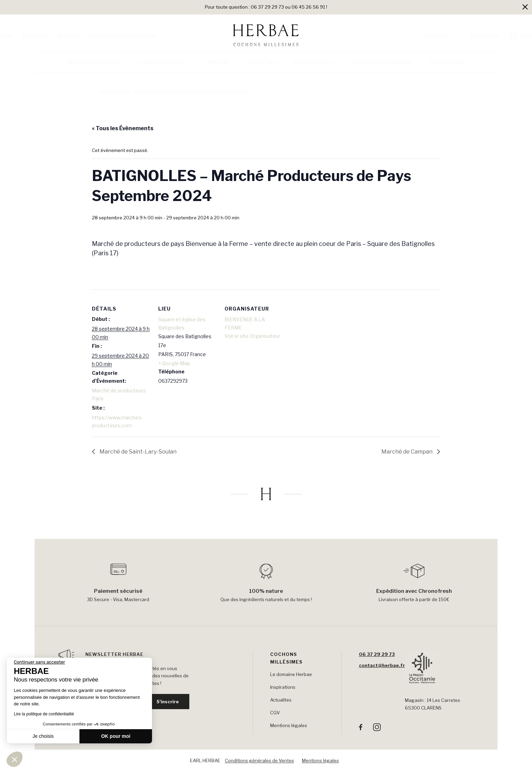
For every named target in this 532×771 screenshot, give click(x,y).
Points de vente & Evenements (161, 35)
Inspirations (73, 35)
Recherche (397, 35)
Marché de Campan (407, 452)
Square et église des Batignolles (182, 323)
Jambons (217, 67)
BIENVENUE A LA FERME (245, 323)
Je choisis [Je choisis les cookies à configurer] (43, 736)
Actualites (107, 35)
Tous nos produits (93, 67)
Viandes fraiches (163, 67)
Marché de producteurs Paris (119, 395)
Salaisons (262, 67)
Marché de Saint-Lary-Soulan (137, 452)
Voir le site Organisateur (252, 336)
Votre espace (446, 35)
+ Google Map (174, 363)
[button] (15, 759)
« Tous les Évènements (123, 128)
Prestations (448, 67)
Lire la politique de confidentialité (44, 714)
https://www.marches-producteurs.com (117, 422)
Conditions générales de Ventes (259, 762)
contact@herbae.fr (382, 674)
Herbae (42, 35)
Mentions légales (289, 735)
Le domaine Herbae (291, 684)
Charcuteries (313, 67)
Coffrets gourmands (382, 67)
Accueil (44, 92)
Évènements (75, 92)
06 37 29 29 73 (377, 663)
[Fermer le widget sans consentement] (39, 662)
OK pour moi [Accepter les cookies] (116, 736)
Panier (490, 35)
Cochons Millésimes (286, 667)
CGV (275, 722)
